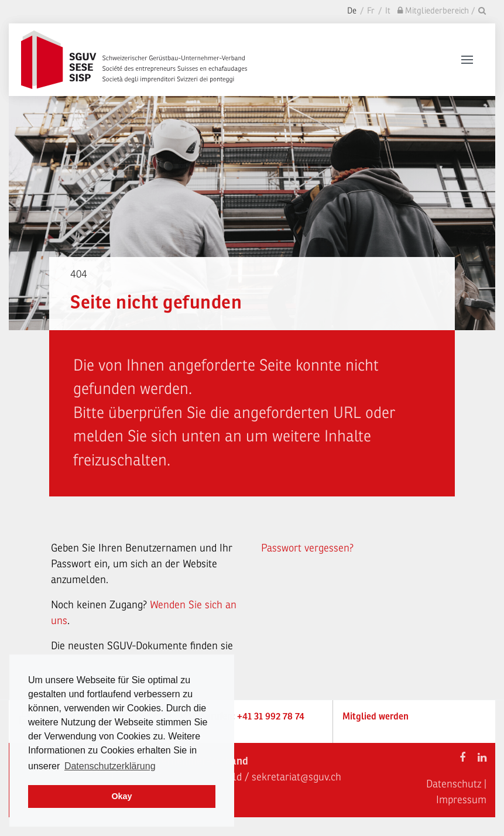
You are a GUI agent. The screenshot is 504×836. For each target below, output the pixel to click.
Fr (371, 11)
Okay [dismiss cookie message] (121, 796)
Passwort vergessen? (307, 548)
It (388, 11)
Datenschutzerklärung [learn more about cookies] (110, 766)
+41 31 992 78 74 (271, 717)
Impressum (461, 800)
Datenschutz (454, 784)
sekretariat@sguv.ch (296, 777)
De (352, 11)
